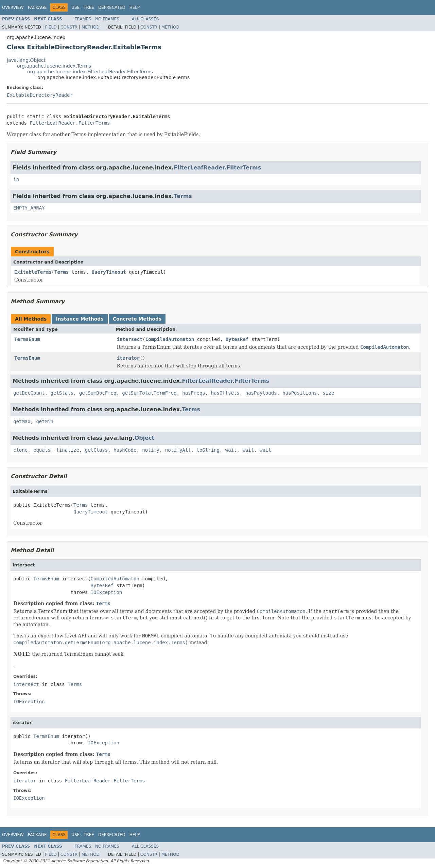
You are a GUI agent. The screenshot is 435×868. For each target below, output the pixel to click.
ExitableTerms (33, 272)
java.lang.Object (26, 60)
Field (51, 27)
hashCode (125, 450)
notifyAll (178, 450)
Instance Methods (80, 319)
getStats (62, 393)
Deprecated (112, 7)
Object (145, 438)
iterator (128, 358)
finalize (67, 450)
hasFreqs (194, 393)
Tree (89, 7)
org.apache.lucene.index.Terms (54, 66)
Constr (69, 27)
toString (208, 450)
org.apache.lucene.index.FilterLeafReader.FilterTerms (90, 72)
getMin (45, 421)
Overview (13, 7)
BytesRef (237, 339)
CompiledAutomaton (170, 339)
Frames (83, 19)
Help (135, 7)
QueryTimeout (109, 272)
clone (20, 450)
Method (91, 27)
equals (42, 450)
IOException (107, 592)
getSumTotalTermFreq (149, 393)
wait (231, 450)
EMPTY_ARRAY (29, 208)
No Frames (107, 19)
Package (37, 7)
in (16, 179)
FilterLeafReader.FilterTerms (70, 123)
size (328, 393)
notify (151, 450)
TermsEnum (27, 339)
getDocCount (29, 393)
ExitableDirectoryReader (40, 95)
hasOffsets (225, 393)
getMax (22, 421)
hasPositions (300, 393)
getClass (96, 450)
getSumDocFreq (98, 393)
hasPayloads (261, 393)
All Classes (145, 19)
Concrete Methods (137, 319)
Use (75, 7)
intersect (130, 339)
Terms (183, 196)
